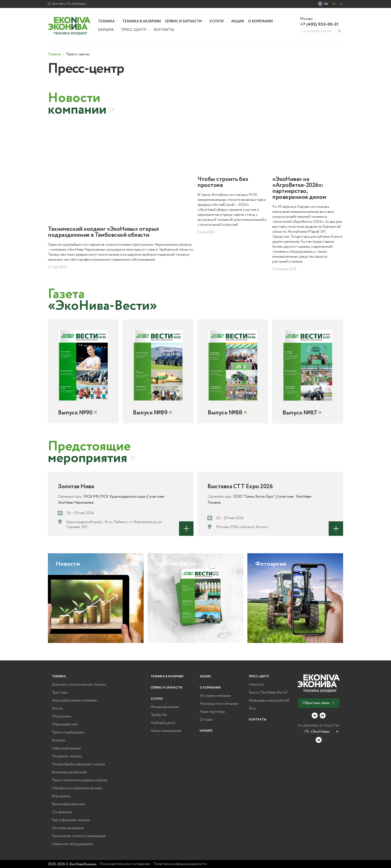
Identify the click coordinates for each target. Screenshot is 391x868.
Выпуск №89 (150, 436)
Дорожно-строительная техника (79, 685)
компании (77, 104)
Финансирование (165, 707)
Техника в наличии (142, 21)
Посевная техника (67, 756)
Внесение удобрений (69, 772)
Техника (106, 21)
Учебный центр (163, 723)
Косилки (59, 740)
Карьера (106, 30)
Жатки (57, 709)
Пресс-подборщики (68, 732)
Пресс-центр (134, 30)
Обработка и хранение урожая (77, 788)
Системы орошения (68, 828)
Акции (238, 21)
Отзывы (206, 720)
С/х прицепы (62, 812)
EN (334, 4)
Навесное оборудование (72, 844)
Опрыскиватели (65, 724)
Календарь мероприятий (269, 701)
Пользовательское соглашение (125, 864)
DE (341, 4)
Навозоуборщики (66, 748)
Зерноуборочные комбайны (75, 701)
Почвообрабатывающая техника (78, 764)
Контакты (164, 30)
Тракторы (60, 693)
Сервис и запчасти (183, 21)
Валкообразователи (68, 804)
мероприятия (89, 452)
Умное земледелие (166, 731)
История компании (215, 696)
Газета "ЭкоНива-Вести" (269, 693)
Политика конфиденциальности (180, 864)
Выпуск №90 (75, 430)
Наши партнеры (212, 712)
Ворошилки (61, 796)
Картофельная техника (71, 820)
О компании (260, 21)
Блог (253, 709)
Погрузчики (61, 716)
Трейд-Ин (159, 715)
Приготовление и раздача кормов (80, 780)
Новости (256, 685)
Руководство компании (219, 704)
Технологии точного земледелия (79, 836)
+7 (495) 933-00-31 (319, 24)
